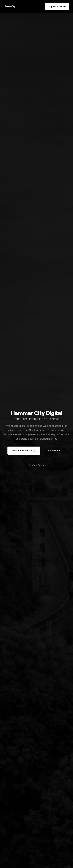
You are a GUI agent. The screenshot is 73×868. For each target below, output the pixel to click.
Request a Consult (57, 7)
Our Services (54, 451)
